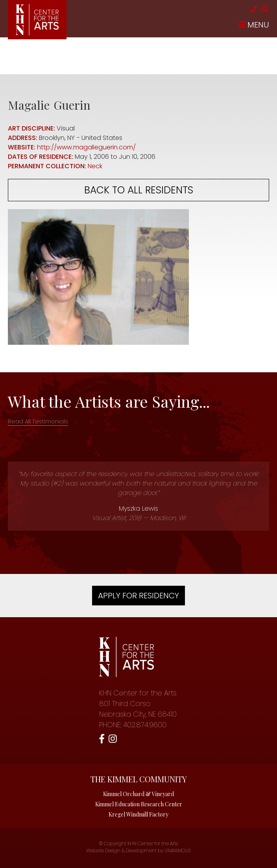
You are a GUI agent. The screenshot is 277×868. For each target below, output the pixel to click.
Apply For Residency (138, 596)
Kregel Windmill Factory (138, 814)
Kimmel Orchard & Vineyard (138, 794)
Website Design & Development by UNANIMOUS (138, 851)
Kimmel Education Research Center (139, 804)
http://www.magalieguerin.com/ (86, 147)
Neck (95, 166)
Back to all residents (139, 190)
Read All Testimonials (38, 421)
